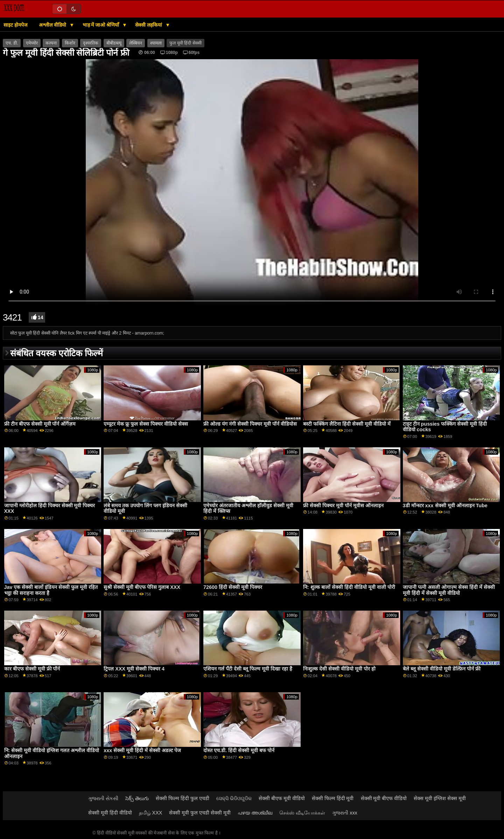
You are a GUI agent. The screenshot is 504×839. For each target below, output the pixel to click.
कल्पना (51, 43)
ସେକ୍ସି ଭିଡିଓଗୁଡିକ (234, 798)
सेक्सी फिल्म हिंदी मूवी (333, 798)
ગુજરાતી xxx (345, 813)
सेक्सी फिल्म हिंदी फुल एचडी (183, 798)
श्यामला (156, 43)
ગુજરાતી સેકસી (103, 798)
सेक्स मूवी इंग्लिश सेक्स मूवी (440, 798)
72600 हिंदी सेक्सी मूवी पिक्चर (233, 587)
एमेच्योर (32, 43)
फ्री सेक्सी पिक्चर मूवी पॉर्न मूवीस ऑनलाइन (343, 506)
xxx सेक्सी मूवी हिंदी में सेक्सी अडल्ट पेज (142, 750)
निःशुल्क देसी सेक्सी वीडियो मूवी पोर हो (339, 669)
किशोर (70, 43)
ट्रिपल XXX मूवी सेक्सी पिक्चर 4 (134, 669)
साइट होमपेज (15, 25)
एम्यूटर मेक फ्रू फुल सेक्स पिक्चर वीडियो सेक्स (146, 424)
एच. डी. (12, 43)
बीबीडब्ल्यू (114, 43)
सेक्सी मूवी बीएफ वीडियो (384, 798)
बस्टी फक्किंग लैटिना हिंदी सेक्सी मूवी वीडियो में (347, 424)
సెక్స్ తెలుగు (137, 798)
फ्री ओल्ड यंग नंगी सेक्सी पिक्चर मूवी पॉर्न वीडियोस (250, 424)
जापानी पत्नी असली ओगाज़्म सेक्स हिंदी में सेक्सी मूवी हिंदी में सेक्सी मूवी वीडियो (449, 590)
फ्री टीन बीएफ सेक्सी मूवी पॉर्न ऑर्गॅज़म (40, 424)
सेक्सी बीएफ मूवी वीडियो (282, 798)
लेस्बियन (136, 43)
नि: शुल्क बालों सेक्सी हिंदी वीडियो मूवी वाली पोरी (349, 587)
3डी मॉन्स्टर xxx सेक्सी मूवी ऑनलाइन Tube (445, 506)
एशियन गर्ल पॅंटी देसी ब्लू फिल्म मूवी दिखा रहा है (248, 669)
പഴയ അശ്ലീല (255, 813)
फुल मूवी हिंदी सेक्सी (185, 43)
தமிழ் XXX (151, 813)
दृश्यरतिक (91, 43)
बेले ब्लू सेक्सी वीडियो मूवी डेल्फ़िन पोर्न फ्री (442, 669)
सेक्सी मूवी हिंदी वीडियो (110, 813)
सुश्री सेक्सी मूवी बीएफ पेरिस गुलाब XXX (142, 587)
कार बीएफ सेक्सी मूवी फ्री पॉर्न (32, 669)
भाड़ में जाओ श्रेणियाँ (102, 25)
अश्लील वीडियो (53, 25)
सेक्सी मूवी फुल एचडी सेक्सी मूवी (200, 813)
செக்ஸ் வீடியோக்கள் (302, 813)
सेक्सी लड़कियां (149, 25)
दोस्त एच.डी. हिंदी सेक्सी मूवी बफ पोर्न (239, 750)
